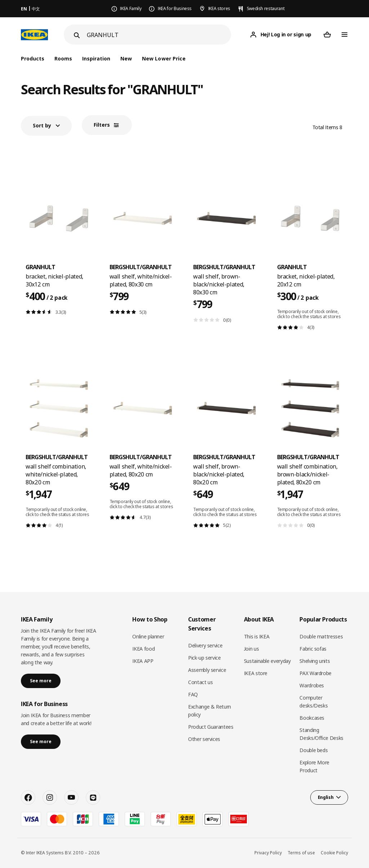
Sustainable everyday (267, 661)
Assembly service (207, 670)
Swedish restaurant (266, 8)
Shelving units (315, 661)
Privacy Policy (268, 853)
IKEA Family (131, 8)
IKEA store (256, 673)
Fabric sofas (313, 649)
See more (41, 681)
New (126, 58)
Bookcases (312, 718)
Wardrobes (312, 685)
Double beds (314, 750)
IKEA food (143, 649)
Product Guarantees (211, 727)
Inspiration (96, 58)
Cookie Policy (334, 853)
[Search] (159, 35)
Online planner (148, 636)
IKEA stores (219, 8)
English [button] (326, 797)
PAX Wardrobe (315, 673)
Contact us (201, 682)
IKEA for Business (175, 8)
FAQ (193, 694)
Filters (102, 125)
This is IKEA (257, 636)
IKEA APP (143, 661)
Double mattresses (321, 636)
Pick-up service (204, 658)
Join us (252, 649)
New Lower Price (164, 58)
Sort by (42, 125)
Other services (204, 739)
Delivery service (205, 645)
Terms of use (301, 853)
